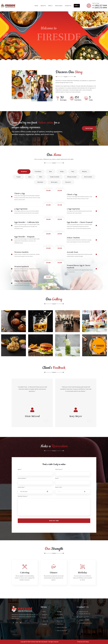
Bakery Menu (60, 618)
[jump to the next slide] (102, 36)
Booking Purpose (23, 496)
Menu (50, 6)
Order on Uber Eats (62, 627)
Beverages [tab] (54, 182)
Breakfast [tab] (24, 172)
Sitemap (44, 624)
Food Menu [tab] (38, 172)
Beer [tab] (51, 172)
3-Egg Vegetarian (21, 209)
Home (36, 6)
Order (76, 6)
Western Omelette (21, 252)
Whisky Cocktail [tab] (72, 177)
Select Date (21, 487)
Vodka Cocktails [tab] (55, 177)
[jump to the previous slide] (6, 36)
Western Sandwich (22, 267)
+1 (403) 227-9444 (100, 5)
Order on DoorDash (62, 631)
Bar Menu (59, 611)
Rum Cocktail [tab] (88, 177)
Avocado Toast (72, 252)
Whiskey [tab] (84, 172)
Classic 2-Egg (72, 194)
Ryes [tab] (30, 177)
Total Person (59, 469)
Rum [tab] (73, 172)
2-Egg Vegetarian (73, 209)
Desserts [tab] (68, 182)
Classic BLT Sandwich (23, 281)
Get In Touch (89, 128)
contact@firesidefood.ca (86, 623)
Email (57, 478)
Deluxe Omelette (73, 238)
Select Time (59, 487)
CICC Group (86, 642)
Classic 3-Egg (20, 193)
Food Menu (60, 615)
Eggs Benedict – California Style (27, 222)
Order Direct (60, 624)
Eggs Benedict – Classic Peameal (80, 222)
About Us (43, 6)
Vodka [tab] (62, 172)
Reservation (59, 6)
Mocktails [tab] (40, 182)
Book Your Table (54, 521)
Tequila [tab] (18, 177)
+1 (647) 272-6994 (100, 8)
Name (20, 469)
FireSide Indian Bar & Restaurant (39, 642)
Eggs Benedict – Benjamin (24, 237)
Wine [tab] (41, 177)
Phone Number (22, 478)
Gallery (44, 618)
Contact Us (68, 6)
